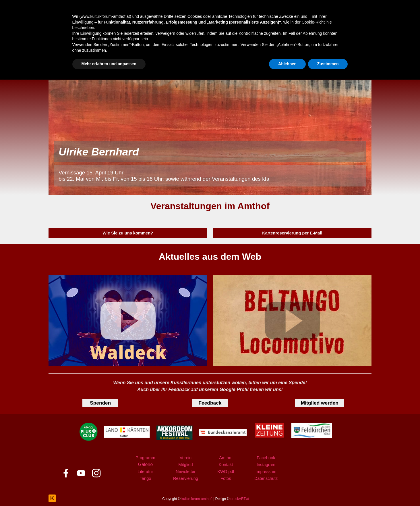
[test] (128, 233)
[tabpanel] (210, 206)
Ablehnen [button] (287, 490)
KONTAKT (294, 69)
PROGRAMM (129, 69)
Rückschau (203, 46)
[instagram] (359, 70)
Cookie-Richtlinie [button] (317, 449)
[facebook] (333, 70)
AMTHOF (252, 69)
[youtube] (346, 70)
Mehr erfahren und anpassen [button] (109, 490)
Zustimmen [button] (328, 490)
